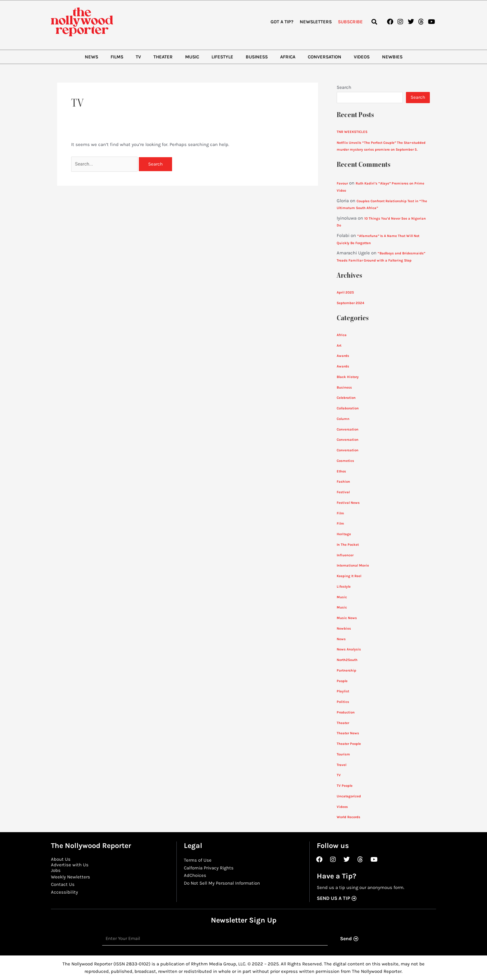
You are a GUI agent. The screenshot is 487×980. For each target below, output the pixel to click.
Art (339, 346)
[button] (374, 22)
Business (257, 57)
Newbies (392, 57)
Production (346, 712)
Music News (347, 618)
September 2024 (350, 303)
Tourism (343, 754)
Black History (348, 377)
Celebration (346, 398)
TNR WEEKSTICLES (352, 132)
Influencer (345, 555)
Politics (343, 702)
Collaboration (348, 408)
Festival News (348, 503)
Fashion (343, 482)
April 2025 (345, 292)
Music (192, 57)
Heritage (344, 534)
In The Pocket (348, 545)
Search (344, 87)
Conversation (325, 57)
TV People (345, 786)
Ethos (341, 471)
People (342, 681)
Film (340, 513)
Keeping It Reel (349, 576)
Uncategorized (349, 796)
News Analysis (349, 649)
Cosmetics (345, 461)
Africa (288, 57)
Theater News (348, 733)
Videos (362, 57)
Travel (341, 765)
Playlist (343, 691)
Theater (163, 57)
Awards (343, 356)
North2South (347, 660)
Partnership (346, 670)
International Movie (353, 565)
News (91, 57)
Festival (343, 492)
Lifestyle (222, 57)
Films (117, 57)
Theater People (349, 744)
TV (138, 57)
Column (343, 419)
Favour (342, 183)
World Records (348, 817)
